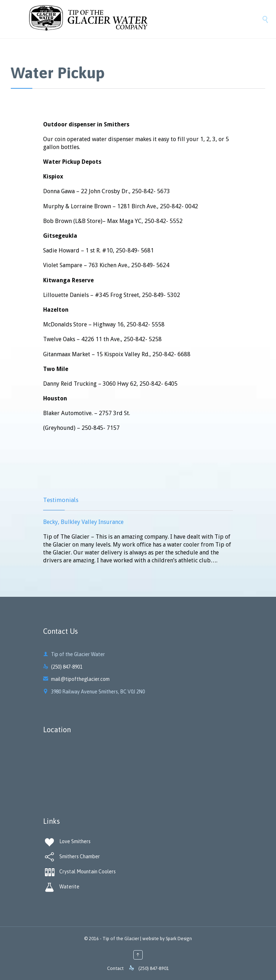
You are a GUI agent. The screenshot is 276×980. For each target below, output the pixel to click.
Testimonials (61, 500)
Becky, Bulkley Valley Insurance (83, 522)
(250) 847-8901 (67, 667)
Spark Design (179, 939)
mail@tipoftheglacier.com (76, 679)
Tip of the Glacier (121, 939)
